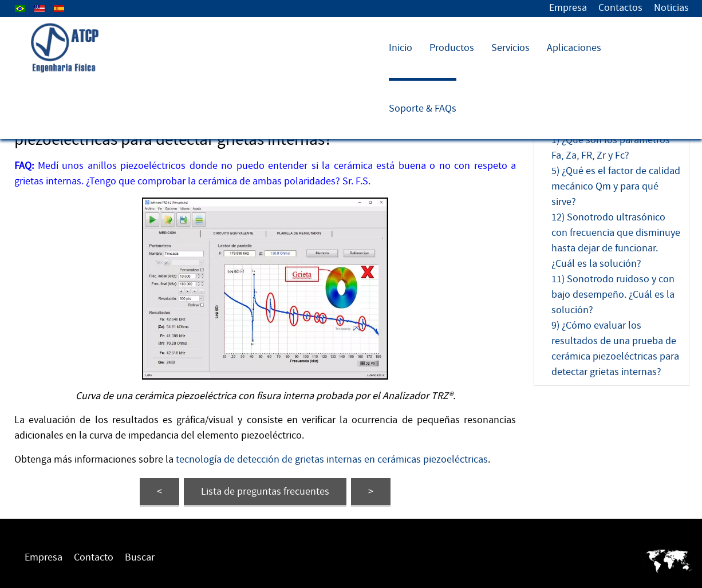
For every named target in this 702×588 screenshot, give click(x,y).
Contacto (94, 557)
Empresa (568, 8)
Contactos (620, 8)
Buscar (140, 557)
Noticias (671, 8)
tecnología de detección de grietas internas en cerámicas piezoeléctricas (332, 459)
